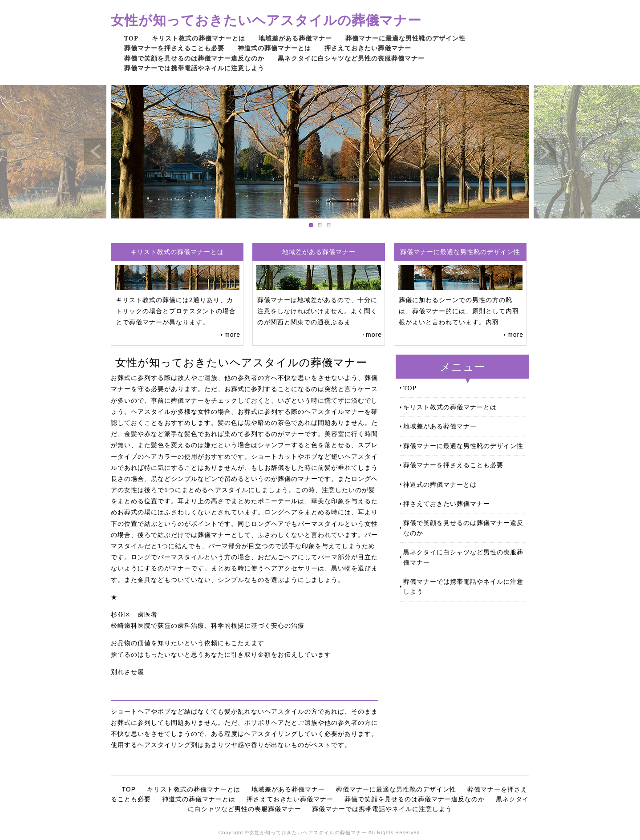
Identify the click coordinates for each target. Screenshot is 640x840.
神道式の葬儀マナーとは (274, 48)
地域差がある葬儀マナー (295, 38)
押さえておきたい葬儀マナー (368, 48)
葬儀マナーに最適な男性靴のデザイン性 (405, 38)
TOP (131, 38)
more (232, 335)
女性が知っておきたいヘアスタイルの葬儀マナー (266, 20)
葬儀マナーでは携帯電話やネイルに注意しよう (194, 68)
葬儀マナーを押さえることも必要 (174, 48)
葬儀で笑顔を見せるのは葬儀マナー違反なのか (194, 58)
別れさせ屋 (128, 672)
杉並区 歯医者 (134, 614)
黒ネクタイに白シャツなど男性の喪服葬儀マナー (351, 58)
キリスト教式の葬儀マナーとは (198, 38)
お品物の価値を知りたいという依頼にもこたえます (188, 643)
